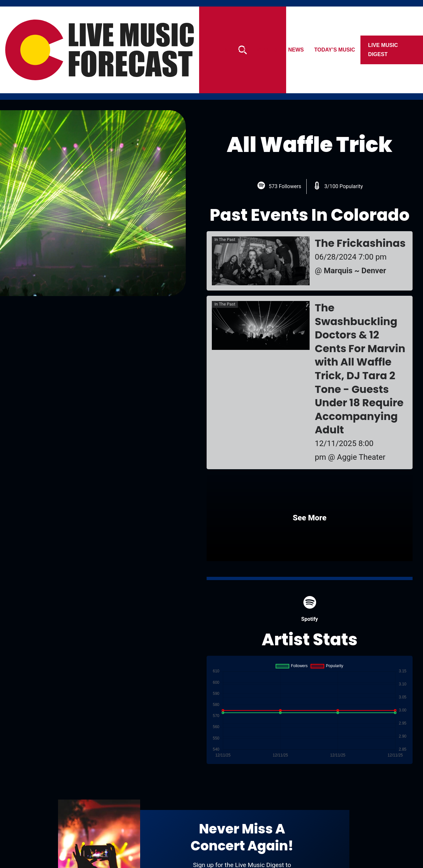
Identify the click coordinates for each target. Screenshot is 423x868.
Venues (267, 50)
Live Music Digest (383, 50)
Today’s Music (335, 50)
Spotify (309, 609)
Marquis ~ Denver (355, 271)
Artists (235, 50)
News (296, 50)
